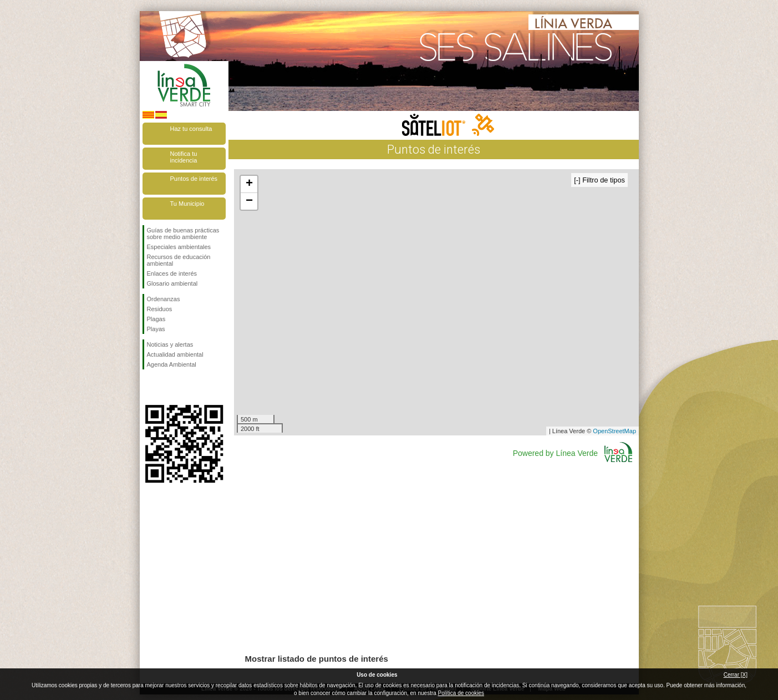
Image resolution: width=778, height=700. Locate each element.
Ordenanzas (164, 299)
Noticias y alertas (170, 344)
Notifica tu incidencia (184, 157)
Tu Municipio (187, 204)
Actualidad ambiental (175, 354)
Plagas (156, 319)
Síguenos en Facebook (149, 387)
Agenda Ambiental (172, 364)
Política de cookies (461, 693)
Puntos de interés (194, 179)
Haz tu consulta (191, 129)
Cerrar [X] (736, 675)
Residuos (160, 309)
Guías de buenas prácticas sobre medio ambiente (183, 234)
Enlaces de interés (172, 273)
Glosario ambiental (172, 283)
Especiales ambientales (179, 247)
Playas (156, 329)
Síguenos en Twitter (167, 387)
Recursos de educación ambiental (179, 260)
